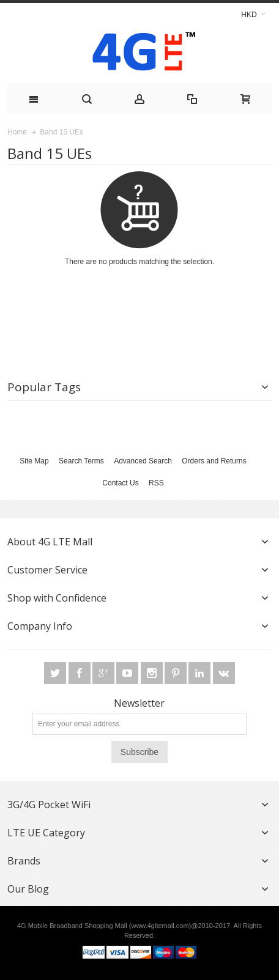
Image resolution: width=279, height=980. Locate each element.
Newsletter (139, 703)
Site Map (34, 461)
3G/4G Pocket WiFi (49, 805)
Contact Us (120, 483)
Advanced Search (143, 461)
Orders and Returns (214, 461)
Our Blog (28, 889)
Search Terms (81, 461)
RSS (156, 483)
